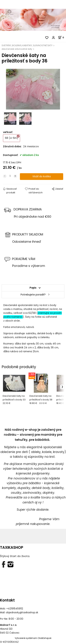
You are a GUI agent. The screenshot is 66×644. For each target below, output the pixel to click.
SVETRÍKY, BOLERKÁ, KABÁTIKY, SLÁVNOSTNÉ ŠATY (27, 45)
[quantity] (10, 176)
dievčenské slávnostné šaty (17, 49)
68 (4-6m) (12, 137)
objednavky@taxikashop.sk (22, 613)
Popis (33, 288)
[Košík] (62, 37)
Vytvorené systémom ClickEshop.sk (33, 638)
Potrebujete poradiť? (33, 295)
